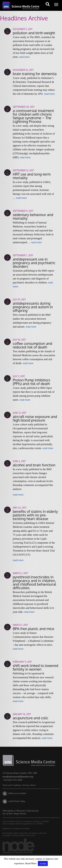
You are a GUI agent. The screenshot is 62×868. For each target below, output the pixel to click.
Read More (31, 863)
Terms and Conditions (12, 785)
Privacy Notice (29, 785)
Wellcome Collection (26, 811)
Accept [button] (43, 863)
